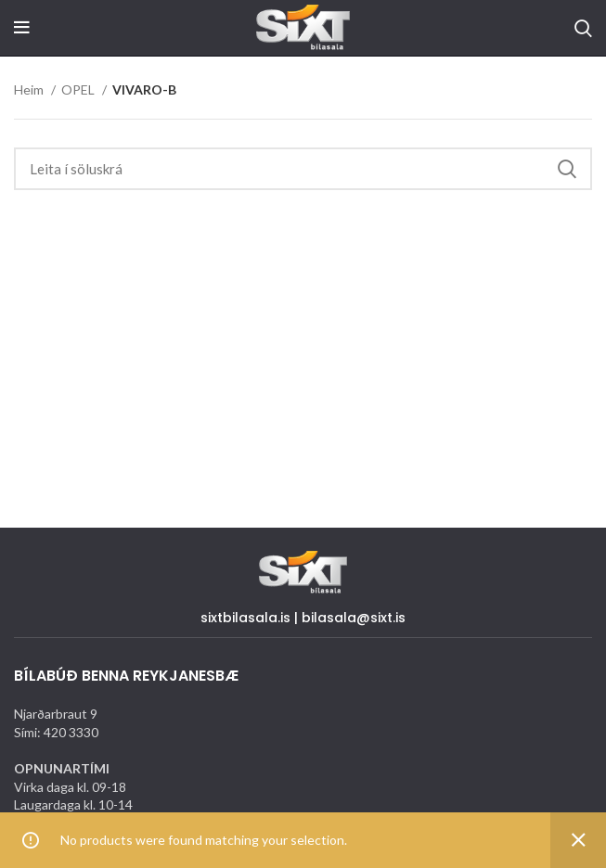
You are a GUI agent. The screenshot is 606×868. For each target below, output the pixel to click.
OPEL (79, 89)
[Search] (583, 28)
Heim (30, 89)
